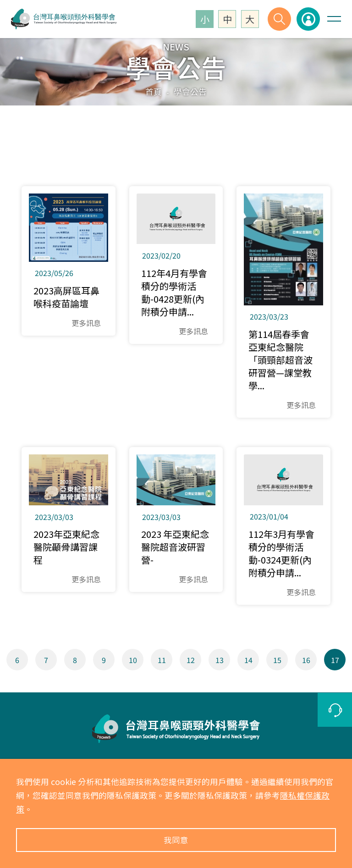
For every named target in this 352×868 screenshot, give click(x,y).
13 (220, 660)
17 (335, 660)
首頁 (154, 91)
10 (133, 660)
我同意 (176, 840)
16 (306, 660)
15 (277, 660)
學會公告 (190, 91)
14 (248, 660)
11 (162, 660)
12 (191, 660)
